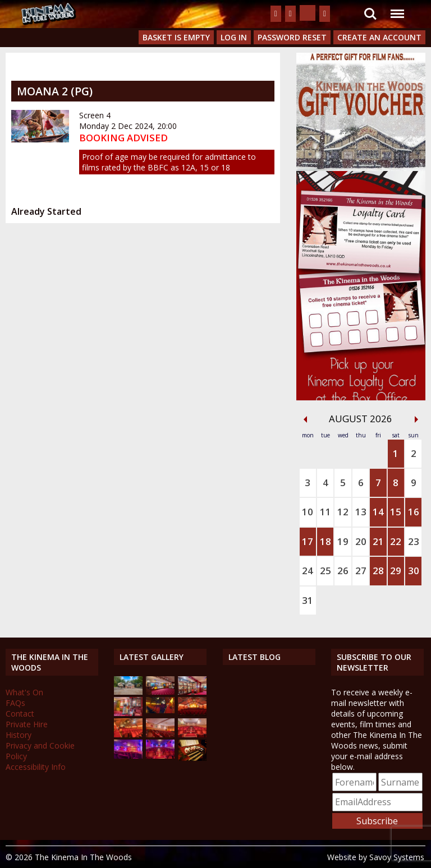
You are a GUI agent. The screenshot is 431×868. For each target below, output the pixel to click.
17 (308, 541)
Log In (234, 37)
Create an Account (379, 37)
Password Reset (292, 37)
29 (396, 571)
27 (361, 571)
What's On (24, 692)
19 (343, 541)
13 (361, 512)
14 (378, 512)
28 (378, 571)
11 (325, 512)
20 (361, 541)
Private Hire (27, 724)
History (19, 735)
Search (370, 14)
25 (325, 571)
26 (343, 571)
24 (308, 571)
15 (396, 512)
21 (378, 541)
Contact (20, 714)
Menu (397, 8)
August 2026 (361, 419)
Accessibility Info (36, 767)
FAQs (15, 703)
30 (414, 571)
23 (414, 541)
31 (308, 600)
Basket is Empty (176, 37)
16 (414, 512)
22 (396, 541)
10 (308, 512)
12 (343, 512)
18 (325, 541)
